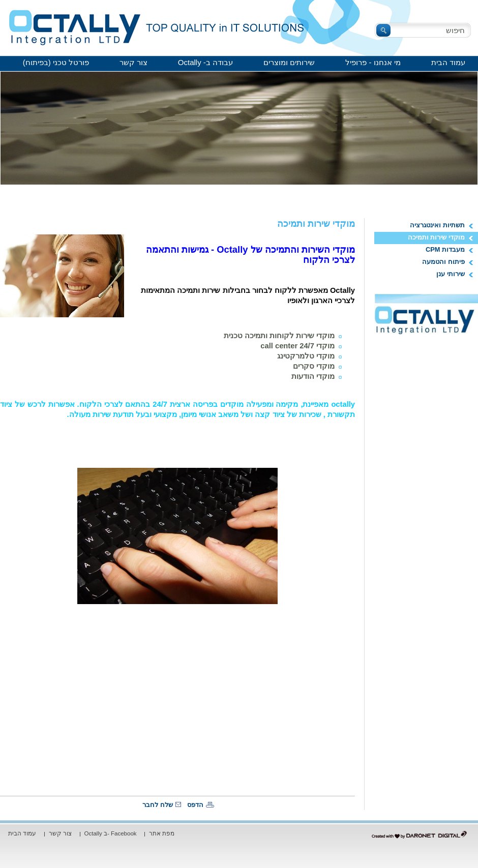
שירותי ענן (451, 274)
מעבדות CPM (445, 249)
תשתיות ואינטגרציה (437, 225)
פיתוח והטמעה (443, 262)
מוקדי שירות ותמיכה (436, 237)
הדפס (195, 805)
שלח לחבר (158, 805)
